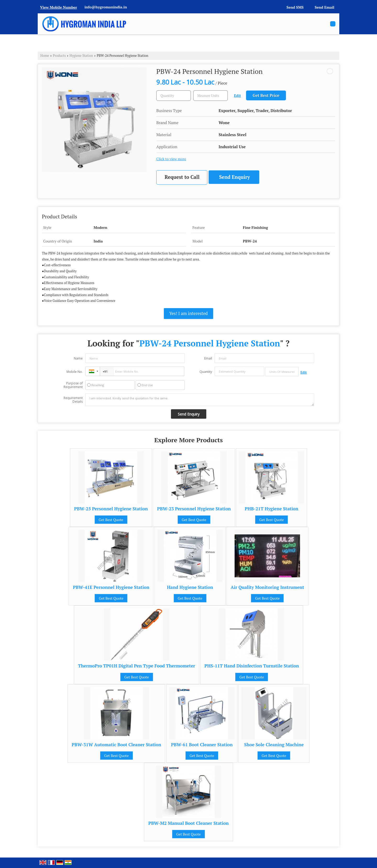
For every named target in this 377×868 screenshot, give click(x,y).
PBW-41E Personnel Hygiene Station (111, 587)
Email (208, 358)
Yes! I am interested (188, 313)
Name (78, 358)
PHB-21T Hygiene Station (272, 509)
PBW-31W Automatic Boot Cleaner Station (117, 745)
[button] (59, 7)
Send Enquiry (235, 177)
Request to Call (182, 177)
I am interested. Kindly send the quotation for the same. (200, 400)
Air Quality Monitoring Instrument (267, 587)
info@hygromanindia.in (106, 7)
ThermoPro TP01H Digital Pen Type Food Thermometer (137, 666)
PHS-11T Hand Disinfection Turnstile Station (252, 666)
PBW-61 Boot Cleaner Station (202, 745)
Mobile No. (75, 372)
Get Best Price (266, 95)
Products (59, 56)
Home (45, 56)
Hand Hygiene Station (190, 587)
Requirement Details (73, 400)
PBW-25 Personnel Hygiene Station (111, 509)
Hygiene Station (81, 56)
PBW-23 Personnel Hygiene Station (194, 509)
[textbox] (210, 96)
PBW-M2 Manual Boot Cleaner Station (188, 823)
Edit (238, 96)
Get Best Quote (111, 520)
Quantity (206, 372)
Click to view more (171, 159)
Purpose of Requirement (73, 385)
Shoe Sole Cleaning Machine (274, 745)
